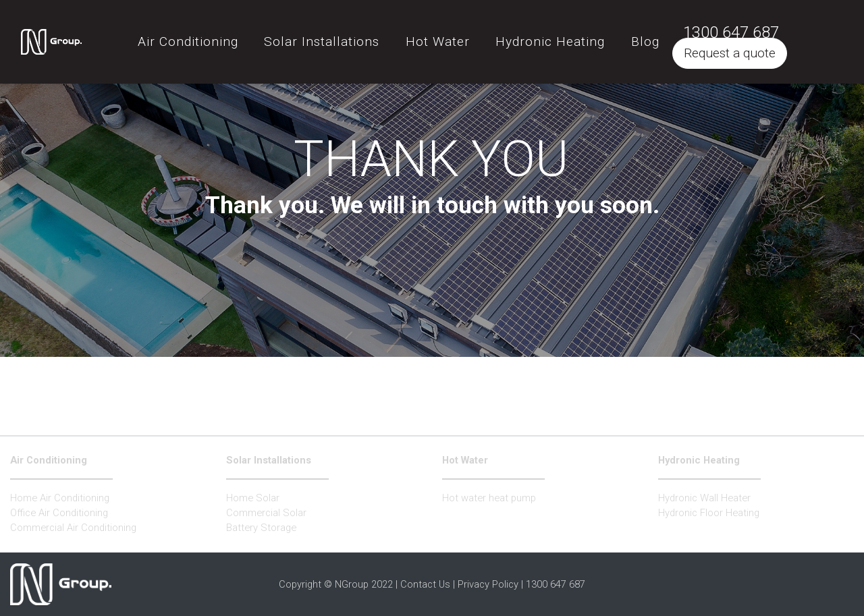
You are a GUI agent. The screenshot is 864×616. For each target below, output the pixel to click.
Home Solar (253, 498)
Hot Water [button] (472, 36)
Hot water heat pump (489, 498)
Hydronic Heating (699, 460)
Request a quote (764, 48)
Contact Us (425, 584)
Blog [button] (679, 36)
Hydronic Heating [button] (585, 36)
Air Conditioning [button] (222, 36)
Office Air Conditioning (59, 513)
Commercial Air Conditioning (73, 528)
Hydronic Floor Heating (709, 513)
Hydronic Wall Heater (704, 498)
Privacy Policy (488, 584)
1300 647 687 (765, 27)
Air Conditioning (49, 460)
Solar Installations (269, 460)
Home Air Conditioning (60, 498)
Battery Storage (261, 528)
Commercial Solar (266, 513)
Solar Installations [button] (356, 36)
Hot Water (465, 460)
